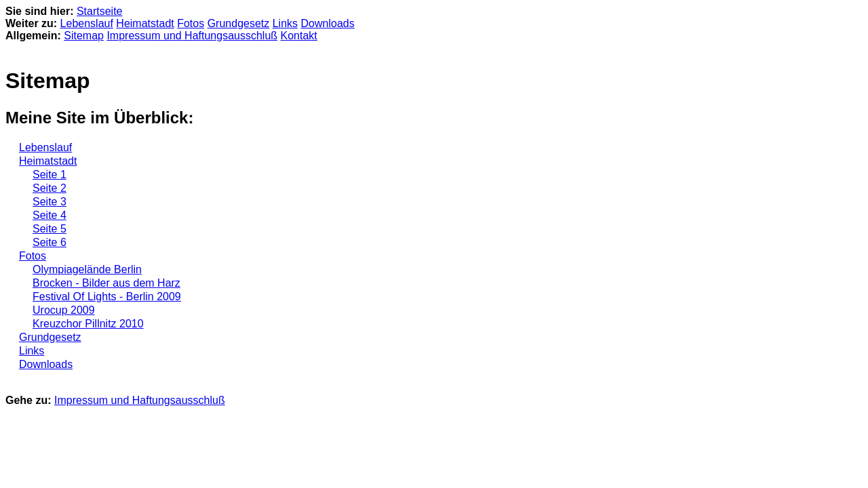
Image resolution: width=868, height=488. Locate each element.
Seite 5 (50, 229)
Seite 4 (50, 215)
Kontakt (299, 36)
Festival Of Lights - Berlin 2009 (107, 297)
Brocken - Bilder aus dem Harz (106, 283)
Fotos (191, 23)
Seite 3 (50, 202)
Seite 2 (50, 188)
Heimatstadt (145, 23)
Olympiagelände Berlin (87, 269)
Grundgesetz (239, 23)
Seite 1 (50, 175)
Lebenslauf (87, 23)
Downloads (328, 23)
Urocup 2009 (64, 310)
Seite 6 (50, 242)
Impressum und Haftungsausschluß (192, 36)
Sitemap (84, 36)
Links (285, 23)
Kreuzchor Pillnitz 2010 (88, 324)
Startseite (100, 11)
